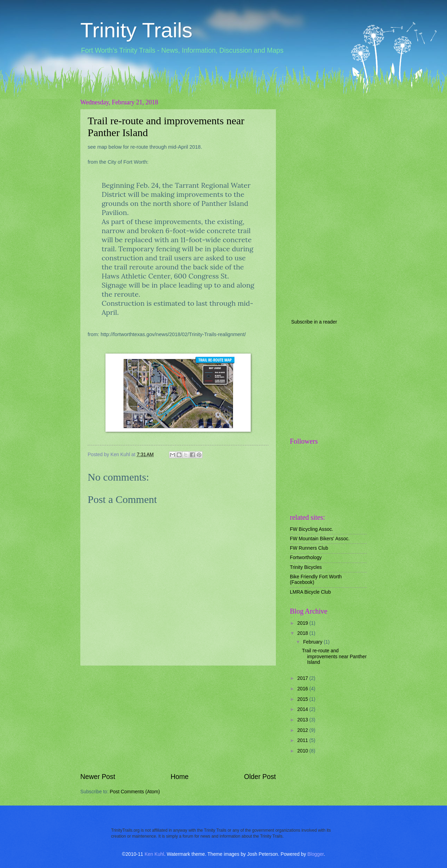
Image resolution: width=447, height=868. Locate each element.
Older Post (260, 777)
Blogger (316, 854)
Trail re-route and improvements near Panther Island (334, 656)
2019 (303, 623)
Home (180, 777)
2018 (303, 633)
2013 (303, 720)
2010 (303, 751)
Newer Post (98, 777)
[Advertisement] (178, 719)
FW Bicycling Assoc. (312, 529)
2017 (303, 678)
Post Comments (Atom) (135, 792)
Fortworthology (306, 558)
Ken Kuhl (154, 854)
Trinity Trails (136, 30)
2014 (303, 709)
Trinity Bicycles (306, 567)
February (313, 642)
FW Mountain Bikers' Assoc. (320, 539)
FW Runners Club (309, 548)
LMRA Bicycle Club (310, 592)
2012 (303, 730)
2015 (303, 699)
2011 (303, 740)
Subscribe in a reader (314, 322)
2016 (303, 689)
